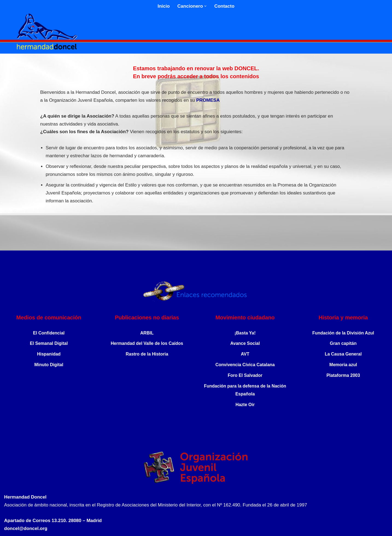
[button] (205, 6)
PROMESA (208, 100)
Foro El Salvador (245, 375)
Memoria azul (343, 365)
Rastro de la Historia (147, 354)
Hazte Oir (245, 405)
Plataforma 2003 (343, 375)
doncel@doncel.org (26, 528)
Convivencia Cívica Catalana (245, 365)
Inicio (163, 6)
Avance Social (245, 343)
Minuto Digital (49, 365)
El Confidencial (49, 333)
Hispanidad (49, 354)
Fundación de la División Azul (343, 333)
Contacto (224, 6)
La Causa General (343, 354)
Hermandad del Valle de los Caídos (147, 343)
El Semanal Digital (49, 343)
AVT (245, 354)
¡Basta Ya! (245, 333)
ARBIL (147, 333)
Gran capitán (343, 343)
